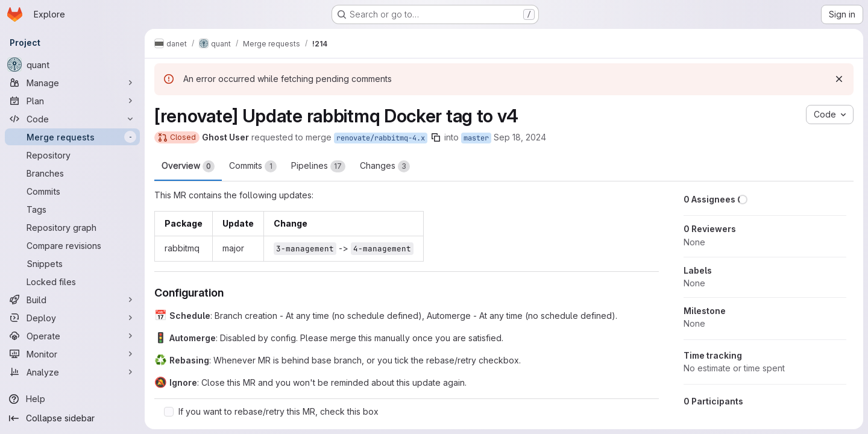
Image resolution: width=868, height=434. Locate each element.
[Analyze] (72, 372)
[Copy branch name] (436, 137)
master (476, 138)
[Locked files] (72, 281)
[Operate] (72, 336)
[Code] (72, 119)
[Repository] (72, 155)
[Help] (72, 399)
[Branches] (72, 173)
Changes (385, 166)
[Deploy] (72, 318)
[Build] (72, 300)
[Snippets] (72, 263)
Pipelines (318, 166)
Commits (253, 166)
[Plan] (72, 101)
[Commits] (72, 191)
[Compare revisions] (72, 245)
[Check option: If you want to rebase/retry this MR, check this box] (169, 412)
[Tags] (72, 209)
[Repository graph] (72, 227)
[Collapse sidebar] (72, 418)
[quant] (72, 64)
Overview (188, 166)
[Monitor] (72, 354)
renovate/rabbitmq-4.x (381, 138)
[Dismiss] (839, 79)
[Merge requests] (72, 137)
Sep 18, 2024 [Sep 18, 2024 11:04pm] (520, 137)
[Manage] (72, 83)
